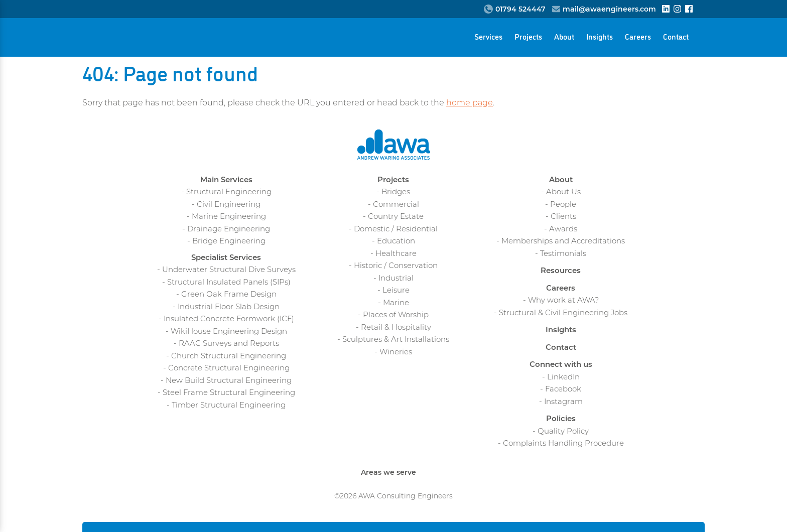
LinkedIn (563, 378)
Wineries (396, 353)
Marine (396, 303)
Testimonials (563, 254)
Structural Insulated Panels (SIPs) (229, 283)
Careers (638, 36)
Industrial (396, 279)
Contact (676, 36)
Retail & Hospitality (396, 328)
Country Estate (396, 217)
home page (470, 103)
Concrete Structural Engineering (229, 369)
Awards (563, 230)
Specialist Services (226, 258)
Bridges (396, 192)
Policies (561, 419)
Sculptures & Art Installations (396, 340)
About (564, 36)
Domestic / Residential (396, 230)
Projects (528, 36)
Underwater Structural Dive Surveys (229, 270)
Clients (563, 217)
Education (396, 242)
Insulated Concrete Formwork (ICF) (229, 319)
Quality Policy (563, 432)
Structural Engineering (229, 192)
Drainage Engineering (229, 230)
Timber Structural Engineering (229, 406)
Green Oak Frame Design (229, 295)
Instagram (563, 402)
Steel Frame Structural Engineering (229, 393)
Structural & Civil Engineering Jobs (563, 313)
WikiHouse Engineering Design (229, 332)
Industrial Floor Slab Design (229, 307)
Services (488, 36)
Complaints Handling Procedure (563, 444)
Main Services (226, 180)
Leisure (396, 291)
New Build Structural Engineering (229, 381)
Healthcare (396, 254)
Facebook (563, 390)
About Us (563, 192)
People (563, 205)
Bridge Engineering (229, 242)
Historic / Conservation (396, 266)
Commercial (396, 205)
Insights (600, 36)
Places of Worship (396, 315)
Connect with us (561, 365)
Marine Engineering (229, 217)
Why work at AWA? (563, 301)
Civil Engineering (229, 205)
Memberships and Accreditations (563, 242)
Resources (561, 271)
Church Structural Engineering (229, 357)
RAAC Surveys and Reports (229, 344)
